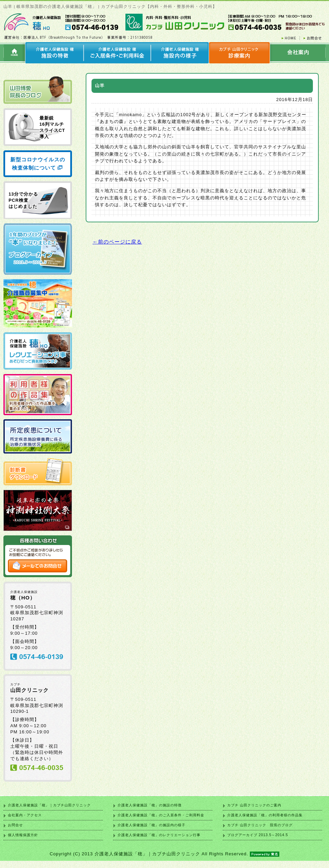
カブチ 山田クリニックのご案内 (254, 805)
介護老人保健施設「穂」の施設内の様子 (151, 825)
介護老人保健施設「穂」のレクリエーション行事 (159, 835)
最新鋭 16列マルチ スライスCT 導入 (52, 127)
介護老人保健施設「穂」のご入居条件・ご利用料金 (161, 815)
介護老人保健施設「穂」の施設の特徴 (150, 805)
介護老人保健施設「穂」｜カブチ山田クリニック (49, 805)
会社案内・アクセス (25, 815)
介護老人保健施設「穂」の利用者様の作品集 (265, 815)
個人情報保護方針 (23, 835)
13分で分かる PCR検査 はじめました (23, 200)
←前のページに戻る (117, 242)
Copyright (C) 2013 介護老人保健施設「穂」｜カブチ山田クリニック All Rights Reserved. (164, 854)
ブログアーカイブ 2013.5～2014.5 (258, 835)
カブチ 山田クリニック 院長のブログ (260, 825)
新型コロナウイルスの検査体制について (38, 164)
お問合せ (15, 825)
